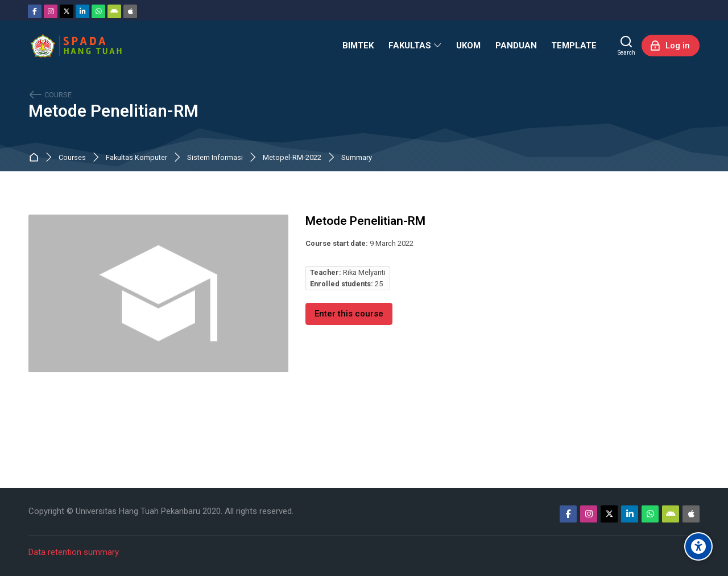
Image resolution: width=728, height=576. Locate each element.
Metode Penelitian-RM (113, 111)
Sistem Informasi (215, 158)
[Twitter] (67, 11)
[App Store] (130, 11)
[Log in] (671, 46)
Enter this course (349, 314)
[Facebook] (35, 11)
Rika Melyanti (364, 272)
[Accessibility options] (698, 546)
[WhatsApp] (98, 11)
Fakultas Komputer (136, 158)
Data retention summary (74, 552)
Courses (72, 158)
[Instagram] (51, 11)
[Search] (626, 46)
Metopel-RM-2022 (292, 158)
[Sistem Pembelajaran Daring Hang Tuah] (76, 46)
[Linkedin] (82, 11)
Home (36, 158)
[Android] (114, 11)
